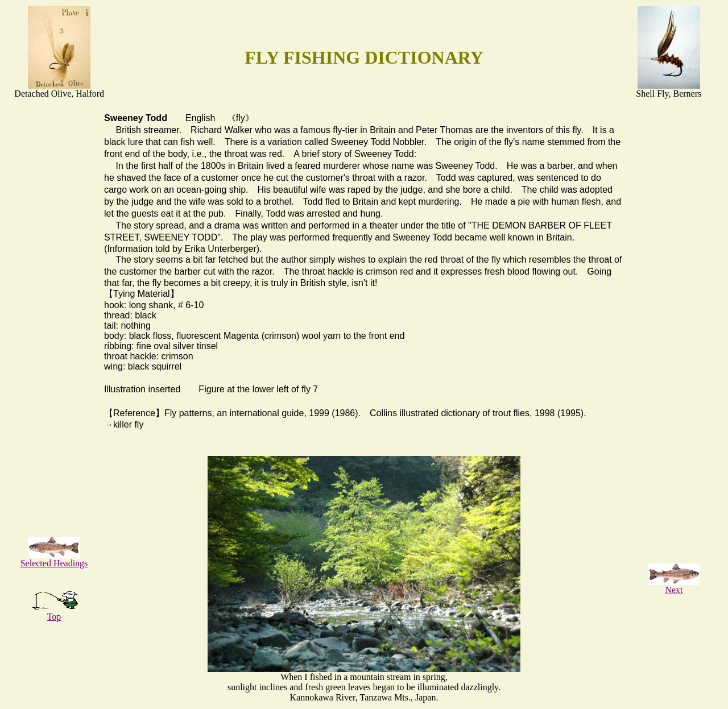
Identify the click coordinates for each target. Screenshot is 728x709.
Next (674, 586)
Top (54, 613)
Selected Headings (54, 559)
